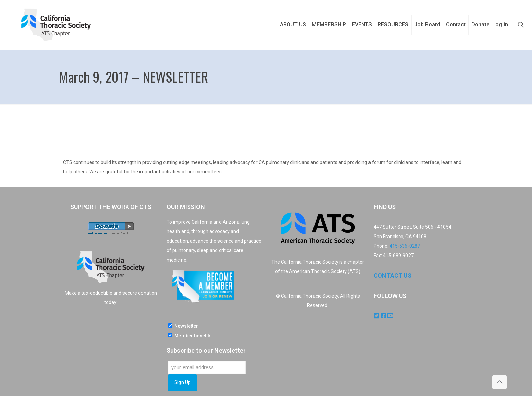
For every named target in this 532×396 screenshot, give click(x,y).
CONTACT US (392, 275)
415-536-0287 (405, 246)
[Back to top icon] (499, 382)
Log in (500, 25)
